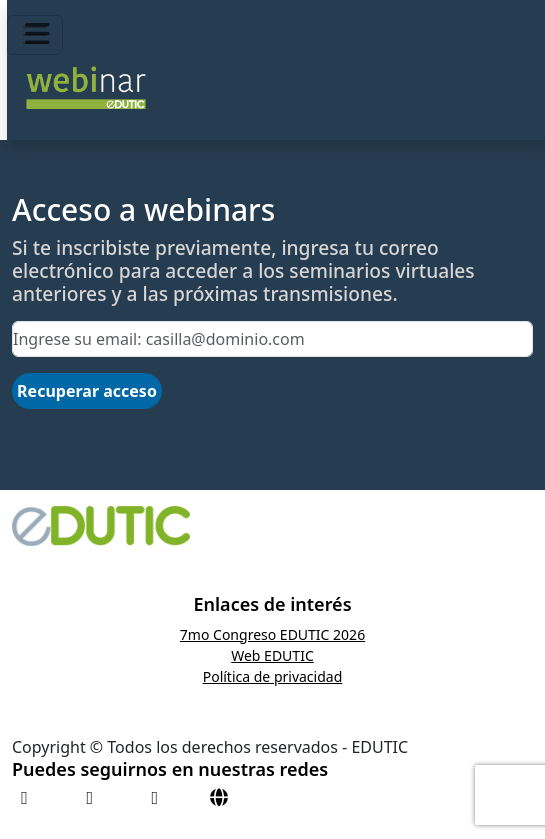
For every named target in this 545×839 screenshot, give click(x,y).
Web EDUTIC (272, 655)
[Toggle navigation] (35, 35)
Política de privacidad (273, 676)
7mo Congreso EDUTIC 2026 (272, 634)
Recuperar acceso (87, 391)
